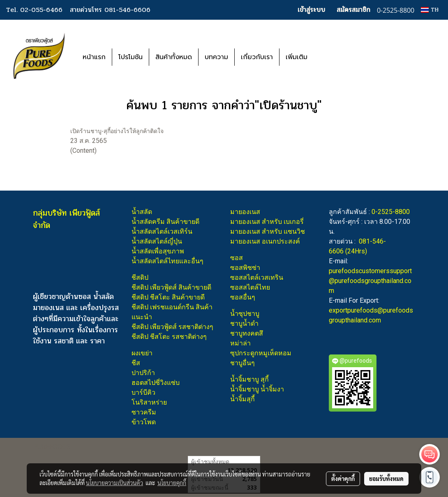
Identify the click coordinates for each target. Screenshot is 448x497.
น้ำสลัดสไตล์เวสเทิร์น (162, 231)
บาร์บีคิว (143, 392)
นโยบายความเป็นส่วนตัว (114, 483)
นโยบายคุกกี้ (172, 483)
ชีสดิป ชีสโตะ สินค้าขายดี (168, 297)
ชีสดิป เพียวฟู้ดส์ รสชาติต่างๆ (172, 327)
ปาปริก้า (143, 373)
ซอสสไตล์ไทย (250, 287)
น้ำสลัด (142, 212)
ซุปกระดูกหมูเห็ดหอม (261, 353)
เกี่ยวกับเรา (257, 57)
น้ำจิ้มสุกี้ (242, 399)
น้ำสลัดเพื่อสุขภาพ (158, 251)
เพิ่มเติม (297, 57)
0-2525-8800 (391, 212)
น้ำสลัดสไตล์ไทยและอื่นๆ (167, 261)
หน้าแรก (94, 57)
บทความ (216, 57)
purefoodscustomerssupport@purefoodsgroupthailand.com (370, 281)
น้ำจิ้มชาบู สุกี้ (249, 379)
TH (430, 10)
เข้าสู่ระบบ (311, 10)
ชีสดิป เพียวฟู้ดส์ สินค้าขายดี (171, 287)
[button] (326, 57)
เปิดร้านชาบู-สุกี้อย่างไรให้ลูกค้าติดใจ (117, 131)
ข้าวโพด (144, 422)
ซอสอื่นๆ (243, 297)
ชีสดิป (140, 277)
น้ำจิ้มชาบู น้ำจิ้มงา (257, 389)
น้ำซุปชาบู (245, 314)
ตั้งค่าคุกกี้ (343, 479)
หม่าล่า (240, 343)
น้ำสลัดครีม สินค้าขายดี (165, 222)
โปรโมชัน (130, 57)
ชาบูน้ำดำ (244, 323)
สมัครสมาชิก (353, 10)
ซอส (237, 258)
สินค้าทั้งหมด (174, 57)
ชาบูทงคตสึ (247, 333)
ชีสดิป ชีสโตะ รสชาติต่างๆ (169, 337)
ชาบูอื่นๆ (242, 363)
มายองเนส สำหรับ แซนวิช (268, 231)
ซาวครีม (144, 412)
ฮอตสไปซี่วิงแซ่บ (156, 383)
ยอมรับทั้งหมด (386, 479)
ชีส (136, 363)
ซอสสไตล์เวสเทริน (257, 277)
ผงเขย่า (142, 353)
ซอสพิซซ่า (245, 268)
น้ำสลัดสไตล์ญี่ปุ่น (157, 241)
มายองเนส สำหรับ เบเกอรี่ (267, 222)
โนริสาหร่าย (149, 402)
